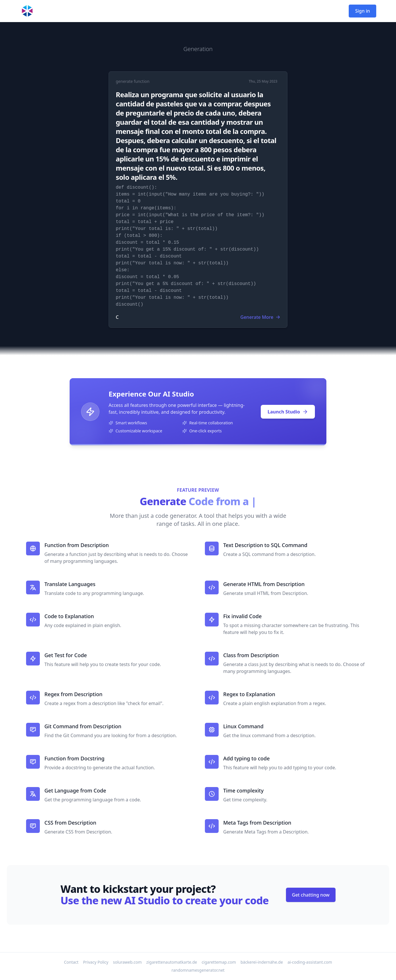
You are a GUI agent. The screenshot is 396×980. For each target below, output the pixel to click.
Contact (71, 962)
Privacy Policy (96, 962)
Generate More (260, 317)
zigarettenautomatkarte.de (172, 962)
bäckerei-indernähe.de (262, 962)
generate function (133, 81)
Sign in (362, 11)
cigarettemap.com (219, 962)
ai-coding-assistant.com (310, 962)
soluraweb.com (127, 962)
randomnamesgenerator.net (198, 970)
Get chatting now (311, 895)
